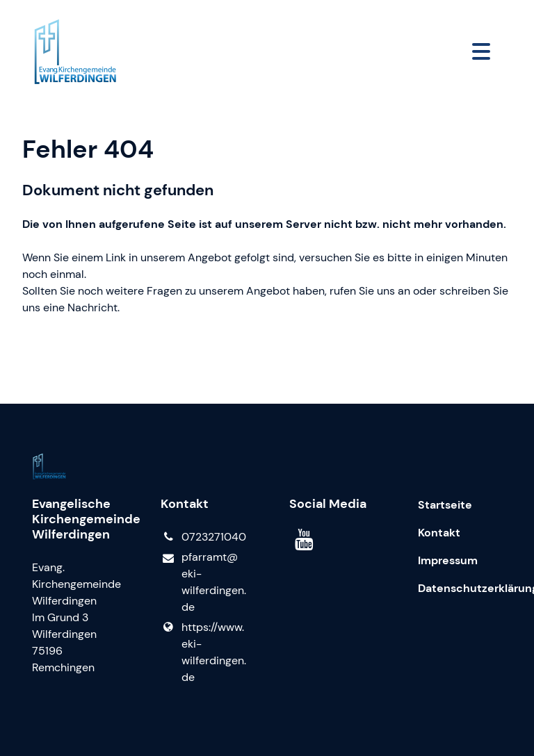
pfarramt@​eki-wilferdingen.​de (203, 583)
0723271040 (203, 537)
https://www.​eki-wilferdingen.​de (203, 652)
